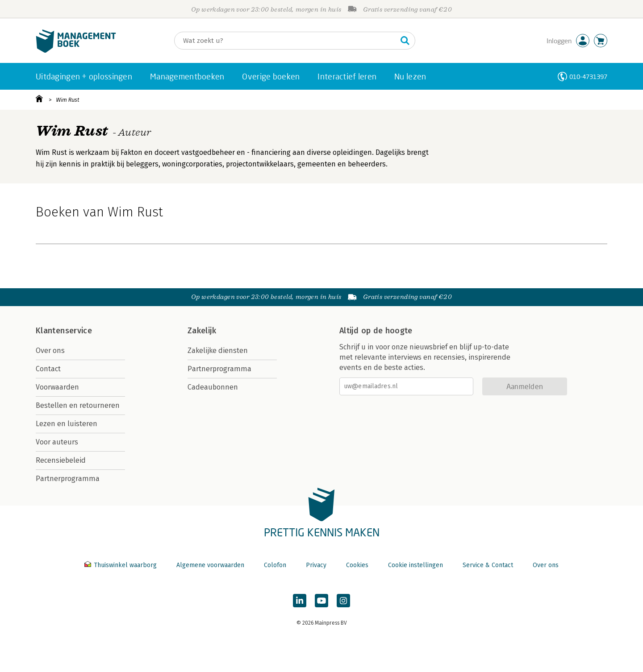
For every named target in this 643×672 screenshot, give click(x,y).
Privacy (316, 565)
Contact (48, 369)
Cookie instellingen (415, 565)
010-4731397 (588, 77)
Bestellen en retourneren (78, 405)
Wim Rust (68, 100)
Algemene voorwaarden (210, 565)
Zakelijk (202, 331)
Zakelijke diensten (218, 351)
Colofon (275, 565)
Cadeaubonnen (213, 387)
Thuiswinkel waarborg (121, 565)
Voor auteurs (57, 442)
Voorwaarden (57, 387)
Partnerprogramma (68, 479)
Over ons (50, 351)
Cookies (357, 565)
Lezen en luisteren (67, 424)
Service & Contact (488, 565)
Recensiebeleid (61, 460)
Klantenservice (64, 331)
